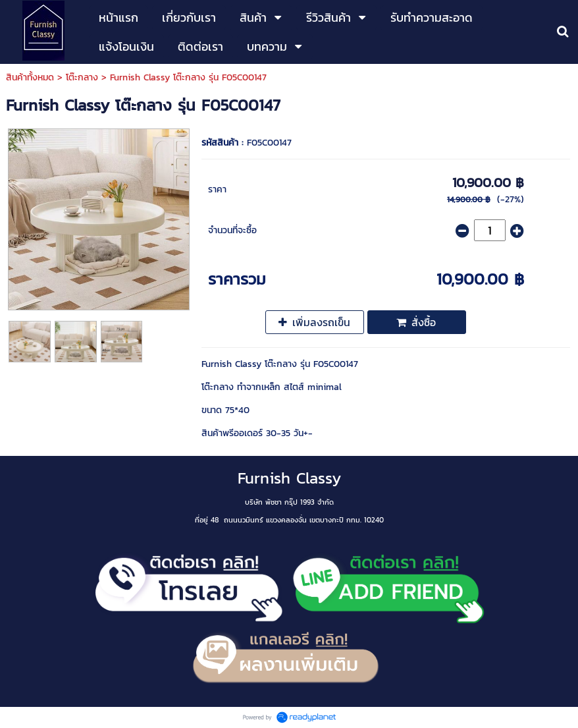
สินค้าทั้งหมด (30, 77)
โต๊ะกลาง (82, 77)
